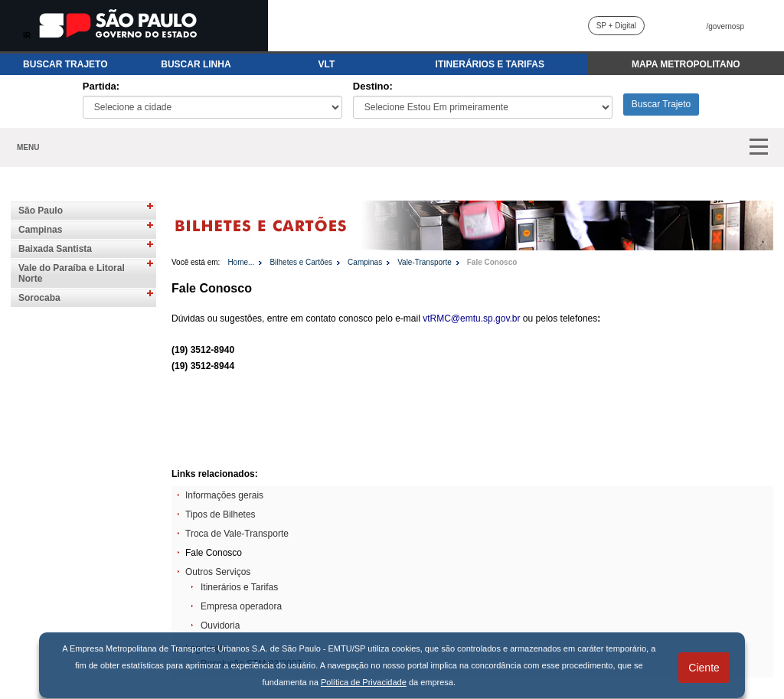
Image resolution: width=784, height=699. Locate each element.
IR (27, 36)
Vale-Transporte (425, 262)
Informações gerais (224, 495)
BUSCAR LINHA (196, 64)
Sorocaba (39, 298)
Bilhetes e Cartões (301, 262)
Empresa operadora (241, 606)
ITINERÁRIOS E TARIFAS (490, 64)
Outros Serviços (218, 572)
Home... (241, 262)
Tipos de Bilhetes (220, 514)
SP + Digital (616, 26)
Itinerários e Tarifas (239, 587)
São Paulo (41, 211)
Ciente (704, 668)
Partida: (101, 86)
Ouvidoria (220, 626)
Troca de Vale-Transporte (237, 534)
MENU (28, 147)
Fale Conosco (492, 262)
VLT (327, 64)
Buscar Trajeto (661, 104)
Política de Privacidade (364, 682)
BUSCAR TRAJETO (65, 64)
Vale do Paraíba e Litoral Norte (72, 273)
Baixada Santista (55, 249)
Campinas (40, 230)
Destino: (373, 86)
